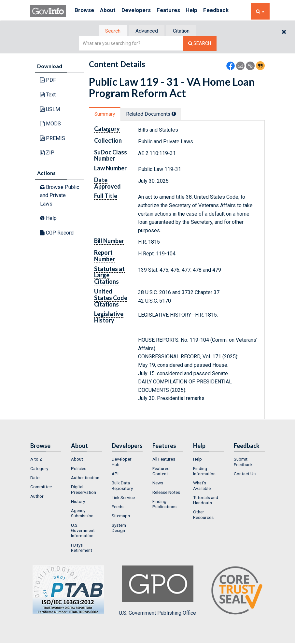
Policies (79, 469)
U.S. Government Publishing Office (157, 592)
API (115, 474)
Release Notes (166, 493)
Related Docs (157, 114)
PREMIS (53, 139)
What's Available (202, 486)
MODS (50, 124)
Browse (85, 11)
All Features (164, 460)
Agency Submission (82, 514)
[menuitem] (46, 460)
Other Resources (203, 515)
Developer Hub (122, 463)
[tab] (109, 31)
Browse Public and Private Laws (60, 196)
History (78, 502)
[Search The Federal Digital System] (200, 44)
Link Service (123, 498)
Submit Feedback (243, 463)
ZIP (47, 153)
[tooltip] (180, 114)
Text (48, 95)
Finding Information (204, 472)
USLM (50, 110)
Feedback (232, 11)
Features (179, 11)
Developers (143, 11)
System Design (119, 528)
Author (37, 497)
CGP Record (57, 233)
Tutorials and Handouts (206, 501)
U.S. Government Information (83, 531)
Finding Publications (164, 505)
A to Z (36, 460)
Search (108, 31)
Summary (106, 114)
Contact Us (245, 474)
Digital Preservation (84, 490)
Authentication (85, 478)
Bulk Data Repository (122, 486)
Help (205, 11)
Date (35, 478)
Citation (185, 31)
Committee (41, 488)
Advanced (146, 31)
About (112, 11)
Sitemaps (121, 517)
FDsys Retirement (82, 548)
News (158, 484)
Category (39, 469)
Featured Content (161, 472)
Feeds (118, 508)
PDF (48, 81)
